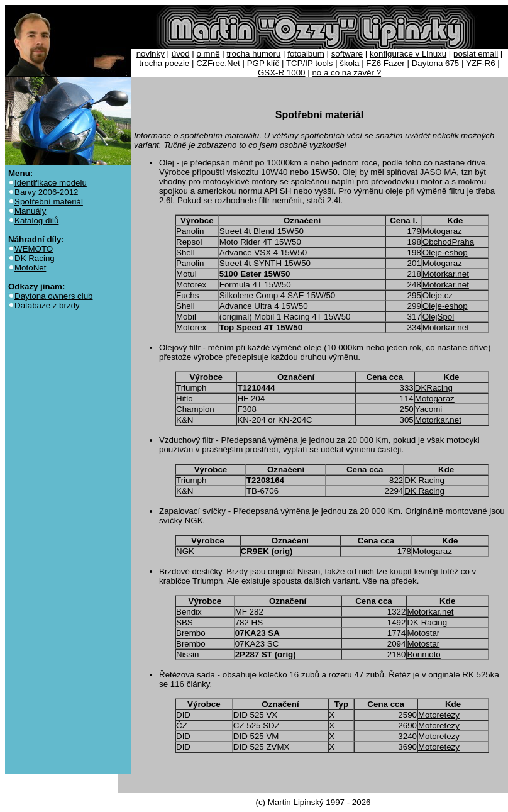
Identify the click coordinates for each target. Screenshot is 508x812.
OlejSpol (438, 317)
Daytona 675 (436, 63)
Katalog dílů (36, 220)
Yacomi (428, 409)
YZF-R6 (481, 63)
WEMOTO (34, 249)
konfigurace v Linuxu (408, 54)
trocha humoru (253, 54)
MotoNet (30, 268)
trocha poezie (164, 63)
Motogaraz (442, 231)
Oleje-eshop (445, 253)
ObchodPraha (448, 242)
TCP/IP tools (310, 63)
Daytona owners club (53, 296)
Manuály (30, 211)
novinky (151, 54)
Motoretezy (439, 715)
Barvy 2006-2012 (47, 192)
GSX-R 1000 (282, 73)
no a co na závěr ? (346, 73)
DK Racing (35, 258)
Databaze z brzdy (47, 305)
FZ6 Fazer (385, 63)
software (347, 54)
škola (349, 63)
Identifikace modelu (51, 183)
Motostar (423, 633)
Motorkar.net (446, 274)
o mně (208, 54)
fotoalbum (306, 54)
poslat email (476, 54)
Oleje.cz (438, 295)
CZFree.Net (218, 63)
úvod (181, 54)
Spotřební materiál (49, 202)
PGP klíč (263, 63)
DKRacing (434, 388)
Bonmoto (423, 654)
